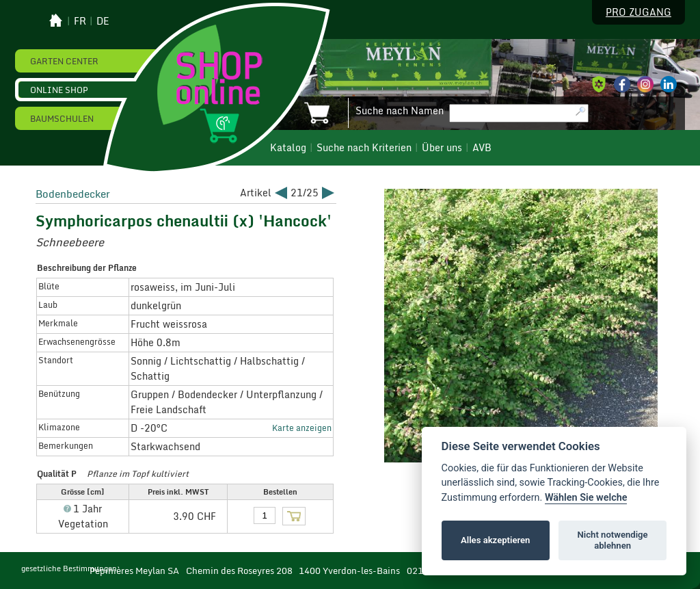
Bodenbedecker (73, 194)
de (103, 21)
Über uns (442, 148)
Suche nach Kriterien (364, 148)
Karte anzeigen (302, 428)
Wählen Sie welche (586, 498)
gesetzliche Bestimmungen (69, 568)
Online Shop (59, 90)
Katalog (288, 148)
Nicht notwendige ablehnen (613, 540)
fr (80, 21)
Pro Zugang (638, 12)
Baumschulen (62, 118)
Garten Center (64, 61)
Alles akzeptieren (495, 540)
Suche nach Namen (400, 111)
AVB (482, 148)
